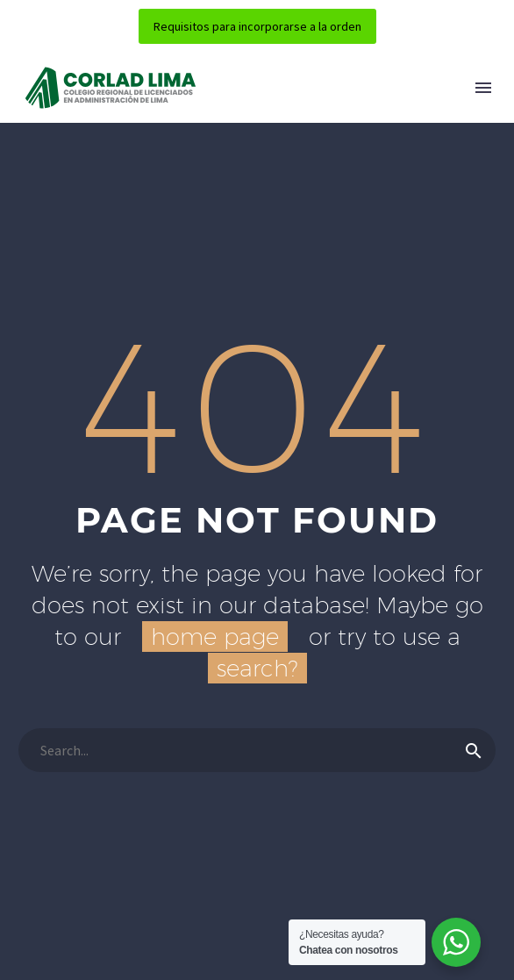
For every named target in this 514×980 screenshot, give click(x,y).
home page (215, 637)
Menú (483, 88)
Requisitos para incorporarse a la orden (257, 26)
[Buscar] (257, 750)
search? (257, 668)
